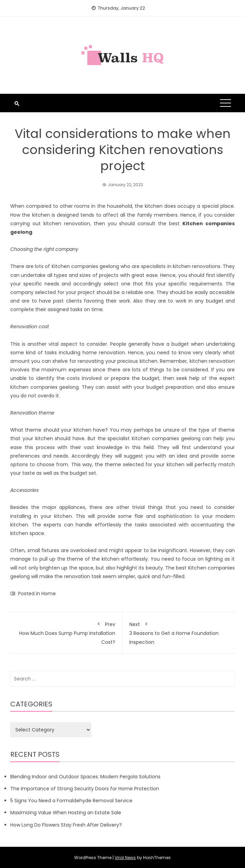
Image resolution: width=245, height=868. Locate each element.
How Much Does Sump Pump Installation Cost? (66, 632)
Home (49, 593)
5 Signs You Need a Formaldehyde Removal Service (71, 801)
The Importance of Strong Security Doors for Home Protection (85, 789)
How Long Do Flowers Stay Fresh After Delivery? (66, 825)
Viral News (125, 858)
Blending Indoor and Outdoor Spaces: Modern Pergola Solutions (85, 777)
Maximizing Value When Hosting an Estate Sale (66, 813)
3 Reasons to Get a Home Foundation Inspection (179, 632)
